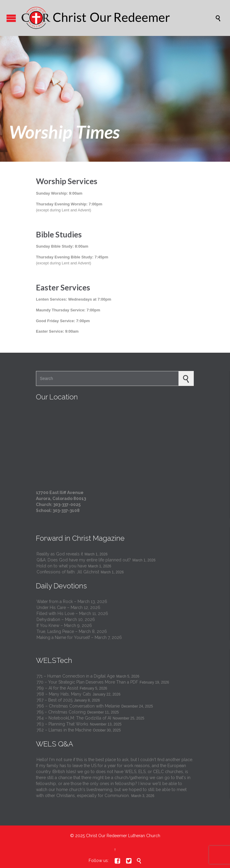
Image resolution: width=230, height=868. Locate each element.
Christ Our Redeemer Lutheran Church (123, 836)
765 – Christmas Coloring (61, 712)
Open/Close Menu (11, 18)
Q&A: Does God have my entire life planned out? (84, 560)
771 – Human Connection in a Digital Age (76, 676)
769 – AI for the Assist (57, 688)
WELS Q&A (55, 744)
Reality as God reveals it (60, 554)
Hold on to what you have (62, 566)
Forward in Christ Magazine (80, 538)
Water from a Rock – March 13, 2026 (72, 602)
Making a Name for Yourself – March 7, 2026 (79, 637)
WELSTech (54, 660)
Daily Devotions (61, 586)
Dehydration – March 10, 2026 (66, 619)
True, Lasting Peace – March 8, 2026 (72, 631)
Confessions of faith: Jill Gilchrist (68, 572)
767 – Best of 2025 (55, 700)
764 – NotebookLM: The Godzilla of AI (74, 718)
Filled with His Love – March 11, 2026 (72, 613)
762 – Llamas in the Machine (64, 730)
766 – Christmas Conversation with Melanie (78, 706)
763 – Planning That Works (62, 724)
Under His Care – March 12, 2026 (68, 608)
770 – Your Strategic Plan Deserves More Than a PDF (87, 682)
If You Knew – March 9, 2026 (64, 625)
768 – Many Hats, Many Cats (64, 694)
